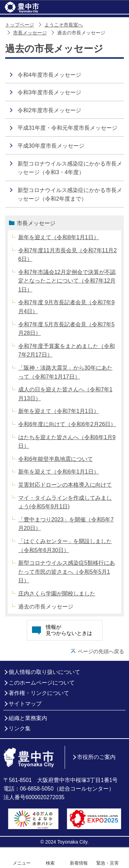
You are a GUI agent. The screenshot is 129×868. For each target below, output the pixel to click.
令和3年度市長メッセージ (49, 92)
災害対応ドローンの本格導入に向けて (65, 485)
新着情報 (79, 863)
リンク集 (20, 728)
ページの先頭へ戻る (101, 651)
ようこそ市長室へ (64, 25)
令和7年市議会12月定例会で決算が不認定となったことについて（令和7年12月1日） (67, 281)
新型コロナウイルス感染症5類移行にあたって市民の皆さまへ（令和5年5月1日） (67, 572)
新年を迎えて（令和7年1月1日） (59, 411)
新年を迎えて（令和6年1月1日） (59, 472)
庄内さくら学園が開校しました (57, 594)
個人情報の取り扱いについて (44, 672)
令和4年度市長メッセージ (49, 75)
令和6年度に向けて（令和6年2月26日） (67, 424)
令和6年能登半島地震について (56, 459)
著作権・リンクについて (39, 693)
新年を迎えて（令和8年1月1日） (59, 237)
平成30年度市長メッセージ (51, 146)
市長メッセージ (30, 33)
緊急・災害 (107, 863)
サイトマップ (25, 704)
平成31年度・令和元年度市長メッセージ (67, 128)
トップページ (20, 25)
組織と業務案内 (28, 718)
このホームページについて (42, 683)
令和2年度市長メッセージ (49, 110)
